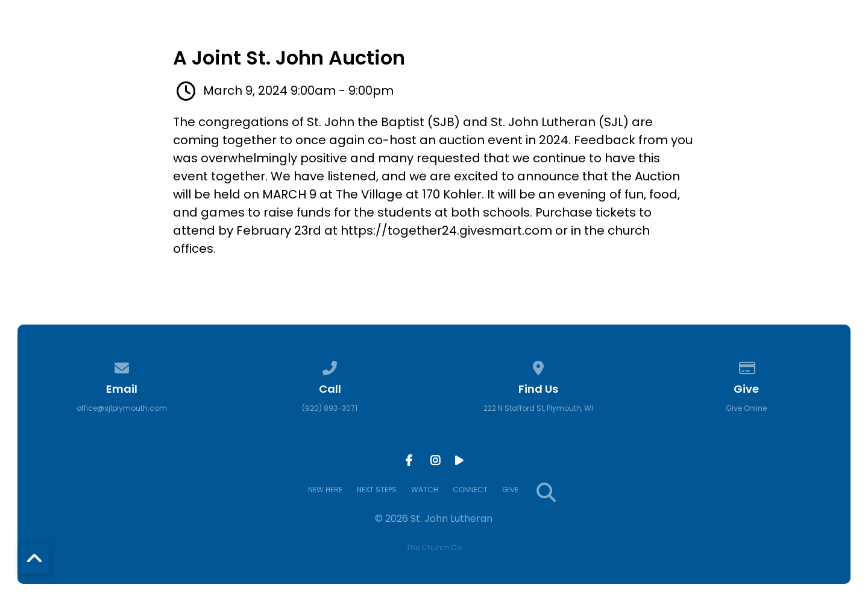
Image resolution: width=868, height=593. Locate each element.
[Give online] (747, 366)
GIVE (773, 46)
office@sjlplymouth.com (122, 408)
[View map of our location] (538, 366)
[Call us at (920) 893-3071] (330, 366)
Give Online (746, 408)
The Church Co (434, 547)
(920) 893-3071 (330, 408)
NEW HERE (464, 46)
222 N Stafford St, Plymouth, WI (538, 408)
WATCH (630, 46)
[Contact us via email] (122, 366)
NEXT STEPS (549, 46)
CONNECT (705, 46)
